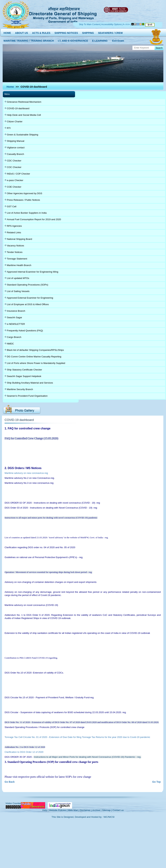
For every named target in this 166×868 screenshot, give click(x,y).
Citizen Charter (15, 122)
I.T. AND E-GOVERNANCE (73, 40)
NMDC (10, 344)
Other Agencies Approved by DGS (25, 193)
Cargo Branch (14, 337)
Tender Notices (15, 252)
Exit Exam (118, 40)
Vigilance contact (16, 148)
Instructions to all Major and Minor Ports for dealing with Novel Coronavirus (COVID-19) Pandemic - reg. (87, 757)
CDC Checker (14, 161)
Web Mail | (73, 810)
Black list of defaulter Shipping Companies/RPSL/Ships (35, 350)
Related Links (14, 232)
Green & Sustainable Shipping (23, 135)
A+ (129, 24)
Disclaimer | (86, 810)
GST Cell (12, 206)
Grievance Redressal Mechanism (24, 102)
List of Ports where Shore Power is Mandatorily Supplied (36, 363)
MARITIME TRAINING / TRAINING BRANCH (29, 40)
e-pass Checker (15, 180)
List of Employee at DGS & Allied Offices (28, 304)
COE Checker (14, 187)
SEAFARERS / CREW (110, 32)
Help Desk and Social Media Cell (24, 115)
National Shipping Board (20, 239)
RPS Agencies (14, 226)
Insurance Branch (16, 311)
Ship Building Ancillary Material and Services (30, 383)
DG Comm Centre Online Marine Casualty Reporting (34, 357)
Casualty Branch (15, 154)
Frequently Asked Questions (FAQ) (25, 331)
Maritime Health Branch (19, 265)
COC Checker (14, 167)
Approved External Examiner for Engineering (30, 298)
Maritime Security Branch (20, 389)
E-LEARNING (100, 40)
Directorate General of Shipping (63, 14)
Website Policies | (58, 810)
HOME (7, 32)
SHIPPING (88, 32)
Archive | (97, 810)
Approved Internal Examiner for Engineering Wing (33, 272)
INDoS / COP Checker (18, 174)
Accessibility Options (111, 24)
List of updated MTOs (18, 278)
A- (124, 24)
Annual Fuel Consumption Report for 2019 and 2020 (34, 219)
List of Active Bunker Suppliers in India (27, 213)
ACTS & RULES (41, 32)
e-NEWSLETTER (16, 324)
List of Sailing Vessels (18, 291)
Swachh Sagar (14, 317)
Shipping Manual (16, 141)
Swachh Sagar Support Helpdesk (24, 376)
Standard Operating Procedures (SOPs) (28, 285)
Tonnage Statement (17, 259)
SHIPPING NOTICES (66, 32)
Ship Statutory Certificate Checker (24, 370)
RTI (9, 128)
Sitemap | (107, 810)
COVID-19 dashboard (18, 108)
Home (10, 87)
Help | (45, 810)
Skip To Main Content (89, 24)
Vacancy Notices (15, 246)
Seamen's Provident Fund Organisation (27, 396)
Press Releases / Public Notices (23, 200)
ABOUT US (21, 32)
